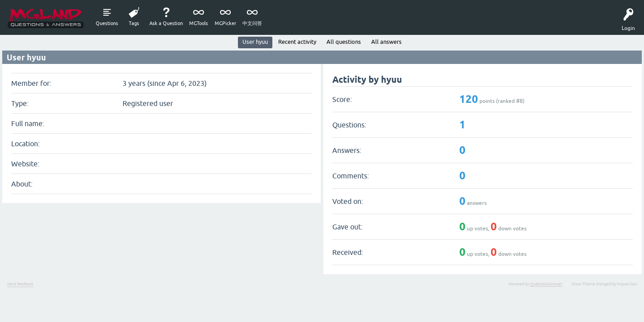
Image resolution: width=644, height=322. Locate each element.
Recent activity (297, 42)
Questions (107, 23)
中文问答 (252, 23)
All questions (344, 42)
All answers (386, 42)
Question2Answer (546, 284)
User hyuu (255, 42)
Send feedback (20, 284)
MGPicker (225, 23)
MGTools (199, 23)
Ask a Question (166, 23)
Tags (134, 23)
